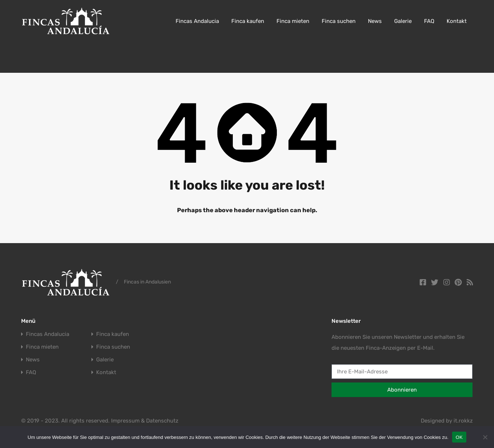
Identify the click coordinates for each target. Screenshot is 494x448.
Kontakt (457, 21)
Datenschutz (162, 421)
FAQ (429, 21)
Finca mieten (293, 21)
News (375, 21)
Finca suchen (339, 21)
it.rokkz (463, 421)
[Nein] (485, 438)
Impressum (125, 421)
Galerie (403, 21)
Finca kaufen (248, 21)
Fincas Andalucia (197, 21)
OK (459, 437)
